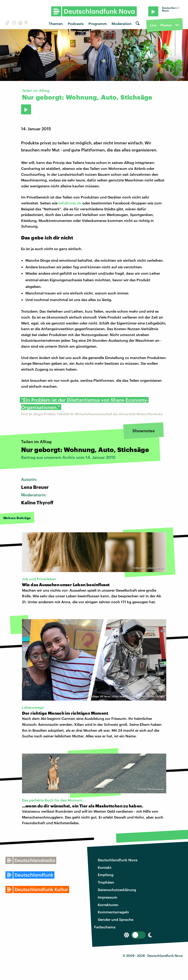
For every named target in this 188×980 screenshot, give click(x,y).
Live (153, 25)
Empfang (106, 875)
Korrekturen (108, 905)
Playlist (166, 25)
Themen (56, 24)
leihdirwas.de (70, 203)
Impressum (107, 897)
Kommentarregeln (113, 912)
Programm (98, 24)
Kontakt (105, 867)
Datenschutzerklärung (117, 890)
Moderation (122, 24)
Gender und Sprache (116, 919)
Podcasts (76, 24)
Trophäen (106, 882)
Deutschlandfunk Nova (118, 860)
